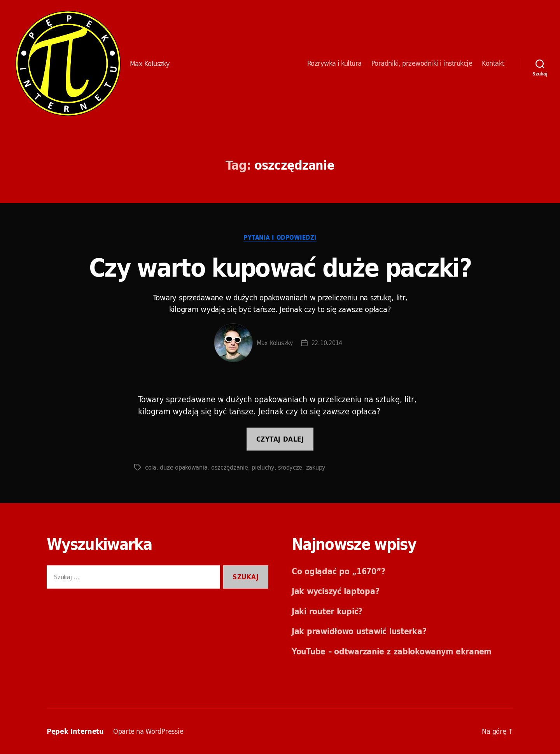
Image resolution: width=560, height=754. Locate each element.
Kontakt (493, 63)
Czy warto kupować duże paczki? (280, 267)
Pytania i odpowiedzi (280, 238)
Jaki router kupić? (327, 611)
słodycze (290, 467)
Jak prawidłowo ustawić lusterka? (359, 631)
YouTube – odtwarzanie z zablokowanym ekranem (392, 651)
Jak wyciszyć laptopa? (335, 591)
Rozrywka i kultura (334, 63)
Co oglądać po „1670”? (338, 571)
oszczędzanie (230, 467)
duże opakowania (184, 467)
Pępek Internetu (68, 63)
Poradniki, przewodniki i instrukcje (422, 63)
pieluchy (263, 467)
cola (151, 467)
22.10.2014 (327, 343)
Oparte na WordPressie (148, 731)
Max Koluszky (275, 343)
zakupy (316, 467)
